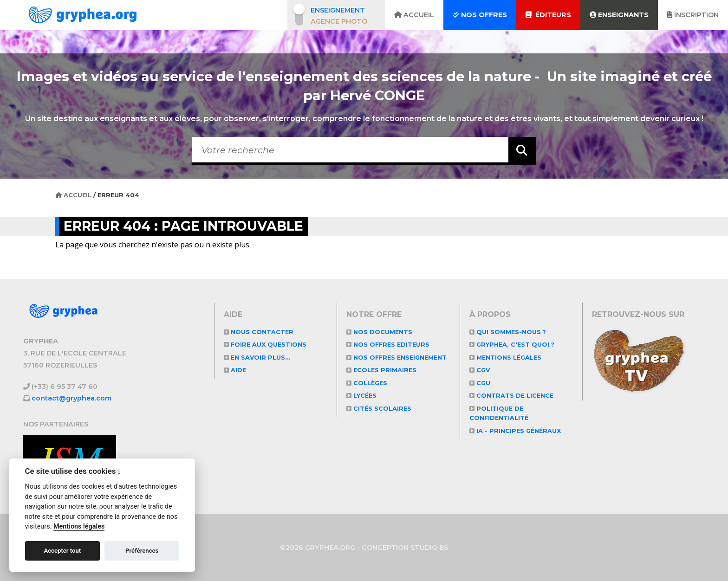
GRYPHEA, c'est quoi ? (513, 345)
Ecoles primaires (382, 380)
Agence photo (339, 21)
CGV (480, 370)
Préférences (142, 551)
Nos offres (480, 15)
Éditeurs (548, 15)
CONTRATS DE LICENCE (512, 396)
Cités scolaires (379, 418)
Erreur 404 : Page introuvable (186, 226)
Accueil (414, 15)
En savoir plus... (258, 358)
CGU (480, 383)
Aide (235, 370)
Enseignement (338, 10)
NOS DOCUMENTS (380, 332)
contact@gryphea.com (72, 398)
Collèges (367, 392)
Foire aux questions (266, 345)
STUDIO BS (429, 548)
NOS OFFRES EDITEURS (389, 345)
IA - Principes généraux (516, 431)
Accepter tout (62, 551)
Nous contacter (259, 332)
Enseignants (619, 15)
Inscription (693, 15)
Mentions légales (506, 358)
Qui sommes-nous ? (508, 332)
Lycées (362, 405)
